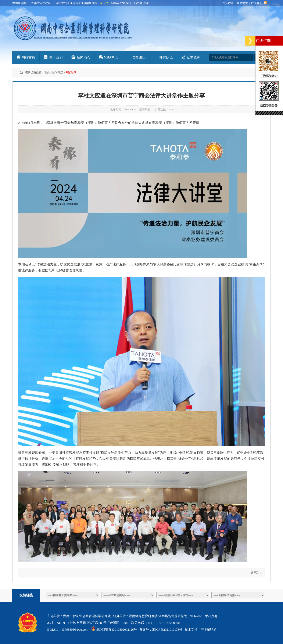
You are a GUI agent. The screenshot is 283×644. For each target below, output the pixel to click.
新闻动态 (83, 57)
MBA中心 (111, 57)
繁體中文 (242, 3)
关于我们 (56, 57)
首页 (47, 72)
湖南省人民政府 (41, 3)
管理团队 (139, 57)
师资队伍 (166, 57)
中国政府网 (19, 3)
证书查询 (194, 57)
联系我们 (257, 3)
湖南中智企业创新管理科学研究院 (77, 3)
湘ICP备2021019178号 (167, 630)
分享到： (256, 573)
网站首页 (28, 57)
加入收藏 (228, 3)
